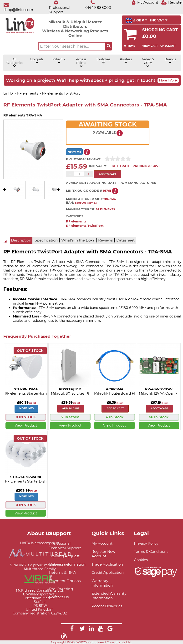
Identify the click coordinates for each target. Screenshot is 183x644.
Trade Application (107, 564)
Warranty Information (102, 583)
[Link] (72, 629)
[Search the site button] (109, 46)
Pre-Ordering (61, 589)
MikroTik (59, 61)
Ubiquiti (37, 61)
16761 (107, 191)
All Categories (15, 63)
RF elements (76, 221)
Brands (170, 61)
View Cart (150, 46)
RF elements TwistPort (85, 226)
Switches (103, 61)
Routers (126, 61)
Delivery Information (67, 564)
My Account (102, 543)
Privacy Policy (146, 543)
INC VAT (159, 20)
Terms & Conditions (151, 551)
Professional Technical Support (65, 546)
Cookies (141, 560)
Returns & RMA (63, 572)
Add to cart (71, 409)
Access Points (81, 63)
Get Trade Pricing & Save (136, 166)
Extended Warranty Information (109, 596)
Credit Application (108, 572)
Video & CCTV (148, 63)
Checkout (168, 46)
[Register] (172, 2)
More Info (26, 408)
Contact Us (59, 597)
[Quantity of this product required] (79, 174)
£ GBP (136, 20)
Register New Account (103, 554)
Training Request (64, 556)
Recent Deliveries (107, 606)
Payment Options (65, 581)
